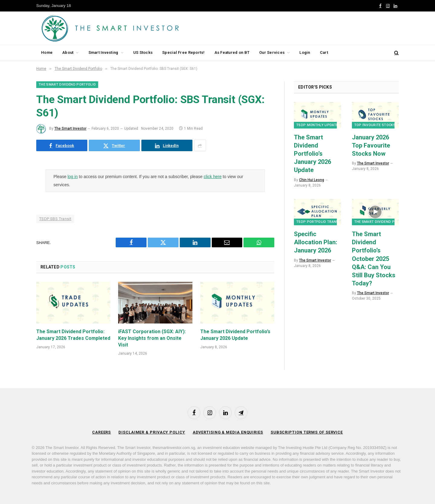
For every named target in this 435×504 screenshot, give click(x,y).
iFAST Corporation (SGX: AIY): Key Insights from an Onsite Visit (152, 338)
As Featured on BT (232, 52)
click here (213, 177)
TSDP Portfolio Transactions (325, 222)
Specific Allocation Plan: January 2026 (316, 242)
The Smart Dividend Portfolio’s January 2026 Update (235, 335)
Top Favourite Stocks (375, 125)
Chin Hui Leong (312, 180)
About (68, 52)
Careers (101, 432)
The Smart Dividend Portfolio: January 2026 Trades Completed (73, 335)
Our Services (272, 52)
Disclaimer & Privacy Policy (151, 432)
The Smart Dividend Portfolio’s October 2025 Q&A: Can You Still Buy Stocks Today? (374, 259)
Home (47, 52)
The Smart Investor (70, 128)
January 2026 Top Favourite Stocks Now (371, 145)
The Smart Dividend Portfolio (67, 85)
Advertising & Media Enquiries (228, 432)
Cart (324, 52)
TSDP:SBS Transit (55, 219)
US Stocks (143, 52)
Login (305, 52)
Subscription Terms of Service (307, 432)
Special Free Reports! (183, 52)
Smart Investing (103, 52)
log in (73, 177)
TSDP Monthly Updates (318, 125)
